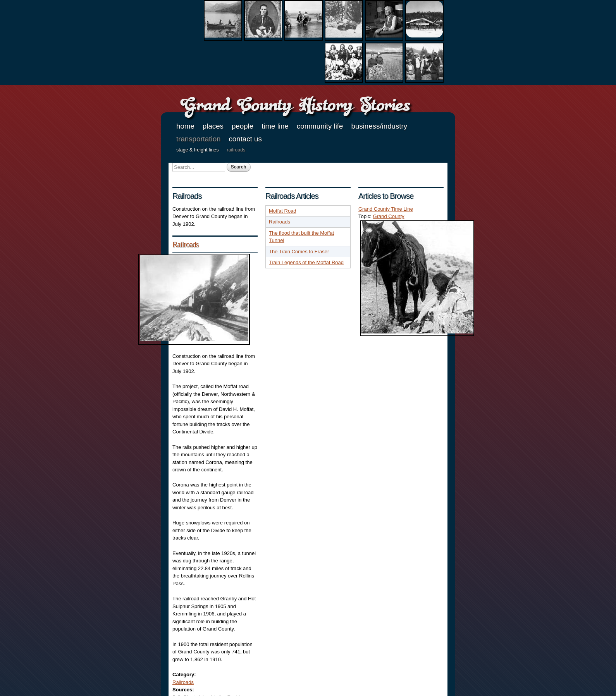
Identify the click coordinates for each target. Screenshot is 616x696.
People (243, 126)
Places (213, 126)
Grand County (389, 216)
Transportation (198, 139)
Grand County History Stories (295, 104)
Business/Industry (379, 126)
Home (185, 126)
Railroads (236, 150)
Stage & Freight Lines (198, 150)
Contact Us (245, 139)
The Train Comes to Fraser (299, 252)
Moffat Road (283, 211)
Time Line (275, 126)
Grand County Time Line (386, 209)
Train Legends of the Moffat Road (306, 262)
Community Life (320, 126)
